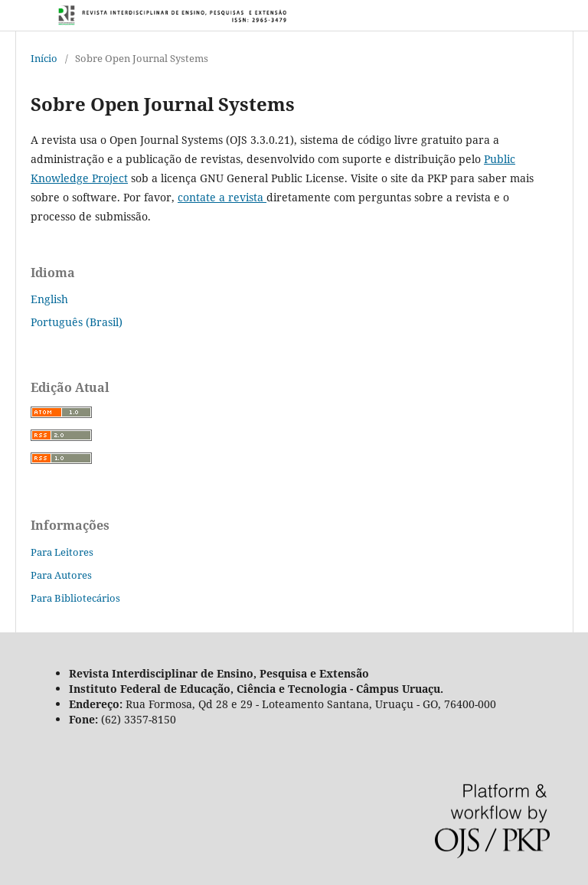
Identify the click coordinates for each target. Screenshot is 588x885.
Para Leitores (62, 552)
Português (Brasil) (77, 322)
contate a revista (222, 197)
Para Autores (61, 575)
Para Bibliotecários (75, 598)
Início (44, 58)
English (49, 299)
